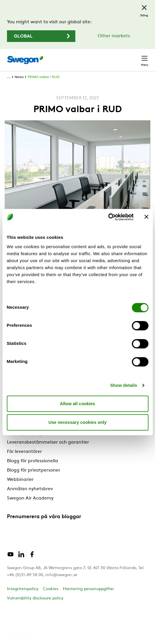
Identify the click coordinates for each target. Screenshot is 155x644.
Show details (124, 385)
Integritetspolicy (23, 589)
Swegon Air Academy (30, 498)
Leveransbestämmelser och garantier (48, 442)
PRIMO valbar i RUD (44, 77)
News (19, 77)
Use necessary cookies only (77, 422)
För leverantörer (24, 452)
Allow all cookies (77, 404)
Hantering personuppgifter (88, 589)
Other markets (114, 36)
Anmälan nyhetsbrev (30, 489)
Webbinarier (20, 480)
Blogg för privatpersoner (34, 470)
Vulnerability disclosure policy (35, 598)
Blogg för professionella (33, 461)
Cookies (51, 589)
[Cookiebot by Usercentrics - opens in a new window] (108, 217)
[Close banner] (146, 217)
